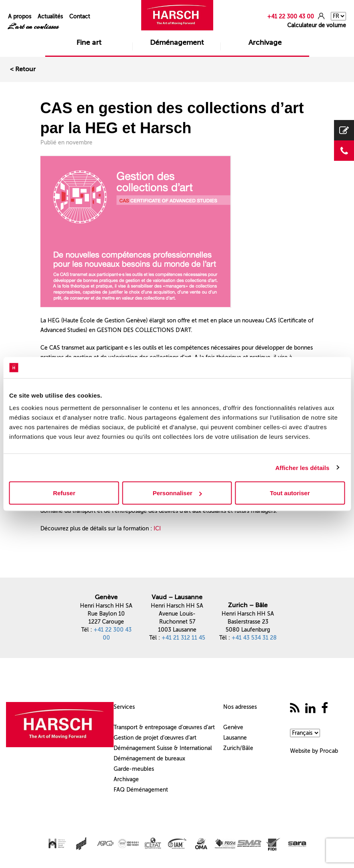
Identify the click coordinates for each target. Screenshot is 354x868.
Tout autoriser (290, 493)
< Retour (23, 69)
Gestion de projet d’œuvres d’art (155, 738)
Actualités (50, 17)
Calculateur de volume (317, 25)
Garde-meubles (134, 769)
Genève (233, 727)
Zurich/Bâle (238, 748)
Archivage (265, 42)
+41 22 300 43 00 (291, 17)
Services (124, 707)
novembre (79, 143)
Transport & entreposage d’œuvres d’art (164, 727)
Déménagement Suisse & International (163, 748)
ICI (157, 529)
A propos (20, 17)
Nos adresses (240, 707)
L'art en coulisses (33, 27)
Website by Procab (314, 751)
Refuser (64, 493)
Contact (80, 17)
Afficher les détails (302, 467)
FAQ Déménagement (141, 790)
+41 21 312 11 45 (183, 638)
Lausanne (235, 738)
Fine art (89, 42)
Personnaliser (177, 493)
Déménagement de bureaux (149, 759)
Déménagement (177, 42)
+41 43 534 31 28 (254, 638)
